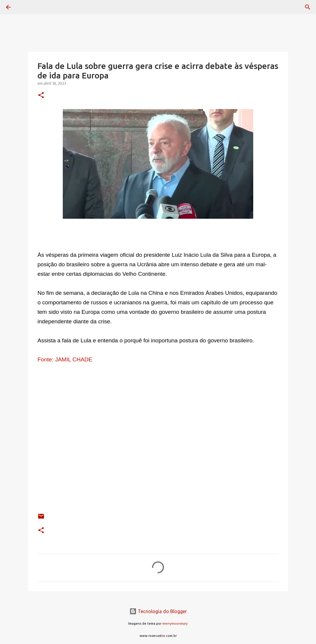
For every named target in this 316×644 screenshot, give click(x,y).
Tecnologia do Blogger (158, 611)
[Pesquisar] (25, 7)
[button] (41, 96)
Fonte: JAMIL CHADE (66, 359)
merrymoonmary (175, 623)
